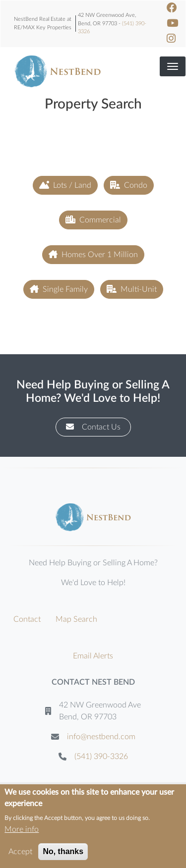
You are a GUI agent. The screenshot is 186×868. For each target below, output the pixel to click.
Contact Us (93, 427)
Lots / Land (65, 185)
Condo (129, 185)
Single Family (59, 289)
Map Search (76, 619)
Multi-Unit (132, 289)
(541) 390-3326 (101, 757)
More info (22, 833)
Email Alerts (93, 656)
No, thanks (63, 855)
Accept (20, 856)
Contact (27, 619)
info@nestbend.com (101, 737)
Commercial (93, 220)
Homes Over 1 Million (93, 254)
